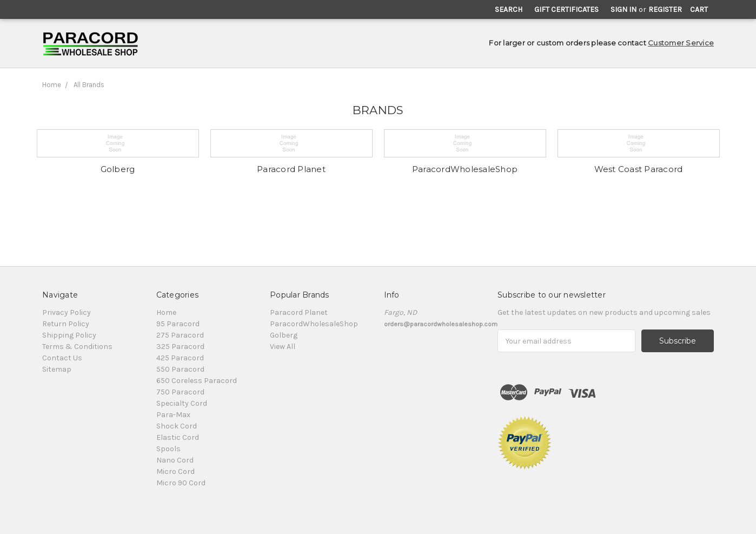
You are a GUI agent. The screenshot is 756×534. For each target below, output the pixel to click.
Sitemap (57, 369)
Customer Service (681, 43)
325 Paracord (180, 347)
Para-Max (173, 415)
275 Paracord (180, 335)
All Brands (89, 85)
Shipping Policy (69, 335)
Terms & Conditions (77, 347)
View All (283, 347)
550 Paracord (180, 369)
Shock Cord (177, 426)
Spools (168, 449)
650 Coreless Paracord (197, 381)
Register (665, 9)
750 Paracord (180, 392)
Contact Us (62, 358)
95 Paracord (178, 324)
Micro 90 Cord (181, 483)
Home (52, 85)
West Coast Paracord (639, 169)
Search (509, 9)
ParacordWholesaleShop (465, 169)
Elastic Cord (178, 437)
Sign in (624, 9)
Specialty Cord (182, 403)
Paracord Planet (291, 169)
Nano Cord (175, 460)
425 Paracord (180, 358)
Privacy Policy (67, 312)
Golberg (118, 169)
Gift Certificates (566, 9)
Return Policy (66, 324)
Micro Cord (175, 472)
